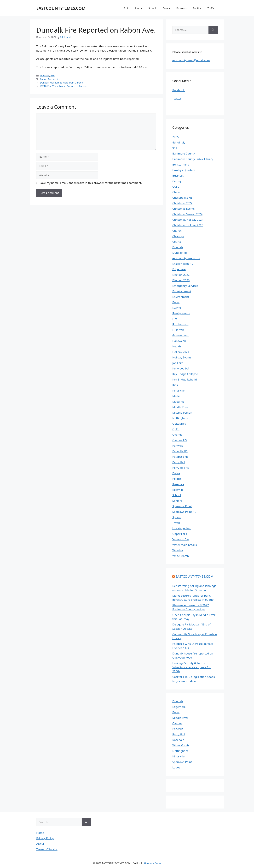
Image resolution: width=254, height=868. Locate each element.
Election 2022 (181, 275)
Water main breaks (185, 545)
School (152, 8)
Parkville (178, 446)
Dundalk (45, 75)
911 (126, 8)
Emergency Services (185, 286)
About (40, 844)
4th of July (179, 142)
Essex (176, 302)
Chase (176, 192)
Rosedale (178, 484)
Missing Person (182, 413)
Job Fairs (178, 363)
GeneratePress (152, 863)
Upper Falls (180, 534)
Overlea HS (179, 440)
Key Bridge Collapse (185, 374)
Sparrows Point (182, 506)
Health (177, 346)
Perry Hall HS (181, 468)
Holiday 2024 (181, 352)
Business (181, 8)
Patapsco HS (180, 457)
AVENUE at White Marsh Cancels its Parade (63, 86)
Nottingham (180, 418)
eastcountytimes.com (186, 258)
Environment (181, 297)
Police (176, 473)
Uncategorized (182, 528)
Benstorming (181, 164)
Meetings (178, 401)
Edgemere (179, 269)
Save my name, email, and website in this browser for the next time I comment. (91, 183)
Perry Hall (179, 462)
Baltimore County (184, 153)
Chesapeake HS (182, 198)
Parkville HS (180, 451)
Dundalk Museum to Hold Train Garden (61, 83)
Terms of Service (47, 849)
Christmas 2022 (182, 203)
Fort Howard (180, 324)
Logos (176, 767)
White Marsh (181, 556)
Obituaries (179, 424)
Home (40, 833)
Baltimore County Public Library (193, 159)
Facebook (179, 90)
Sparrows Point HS (184, 512)
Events (166, 8)
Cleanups (178, 236)
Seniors (177, 501)
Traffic (211, 8)
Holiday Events (182, 357)
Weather (178, 550)
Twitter (177, 98)
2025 (176, 137)
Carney (177, 181)
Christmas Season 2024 (187, 214)
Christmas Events (183, 209)
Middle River (180, 407)
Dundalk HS (180, 253)
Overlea (177, 435)
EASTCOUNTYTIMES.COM (61, 8)
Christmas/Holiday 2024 (188, 220)
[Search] (213, 30)
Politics (197, 8)
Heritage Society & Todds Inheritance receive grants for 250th (191, 667)
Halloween (179, 341)
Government (180, 335)
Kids (175, 385)
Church (177, 231)
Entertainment (182, 291)
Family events (181, 313)
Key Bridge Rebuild (185, 379)
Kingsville (178, 390)
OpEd (176, 429)
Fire (53, 75)
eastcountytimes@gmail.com (191, 60)
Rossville (178, 490)
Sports (138, 8)
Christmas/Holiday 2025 (188, 225)
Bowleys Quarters (184, 170)
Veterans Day (181, 539)
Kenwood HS (181, 368)
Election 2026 (181, 280)
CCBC (176, 187)
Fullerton (178, 330)
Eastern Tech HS (183, 264)
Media (176, 396)
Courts (177, 242)
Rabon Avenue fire (50, 79)
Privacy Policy (45, 838)
